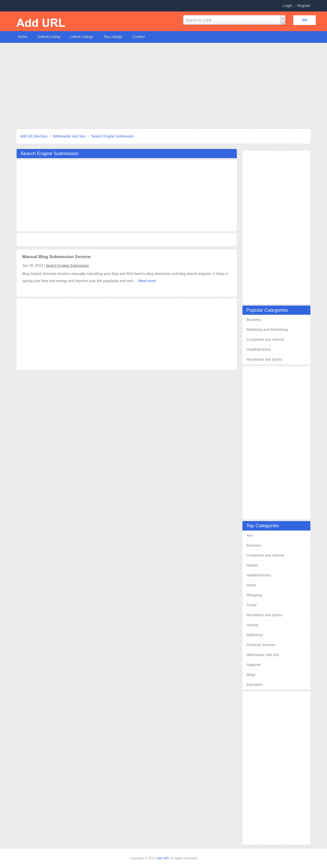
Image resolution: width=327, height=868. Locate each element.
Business (254, 320)
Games (252, 565)
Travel (251, 605)
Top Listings (113, 37)
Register (304, 6)
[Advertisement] (153, 86)
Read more (147, 281)
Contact (139, 37)
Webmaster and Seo (70, 136)
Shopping (254, 595)
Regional (254, 665)
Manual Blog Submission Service (56, 257)
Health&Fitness (259, 349)
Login (288, 5)
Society (252, 625)
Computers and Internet (265, 339)
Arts (250, 535)
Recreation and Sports (264, 359)
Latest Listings (82, 37)
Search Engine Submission (112, 136)
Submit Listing (49, 37)
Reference (255, 635)
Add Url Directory (34, 136)
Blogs (251, 675)
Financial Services (261, 645)
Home (23, 37)
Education (254, 685)
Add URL (163, 858)
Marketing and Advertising (267, 330)
